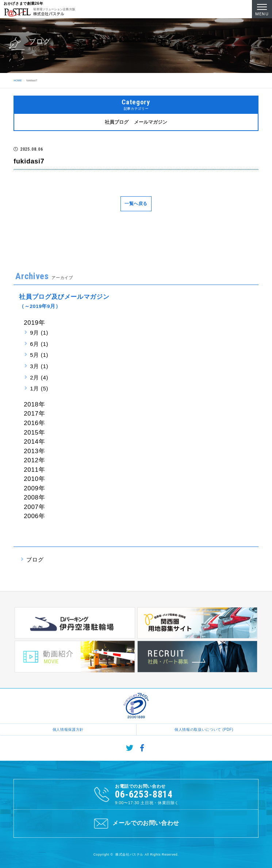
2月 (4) (39, 377)
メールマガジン (151, 122)
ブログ (35, 560)
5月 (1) (39, 355)
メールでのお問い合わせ (136, 823)
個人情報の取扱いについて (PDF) (204, 730)
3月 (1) (39, 366)
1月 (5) (39, 388)
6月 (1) (39, 344)
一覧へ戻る (136, 204)
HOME (18, 80)
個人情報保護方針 (68, 730)
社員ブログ (117, 122)
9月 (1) (39, 333)
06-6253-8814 (144, 794)
